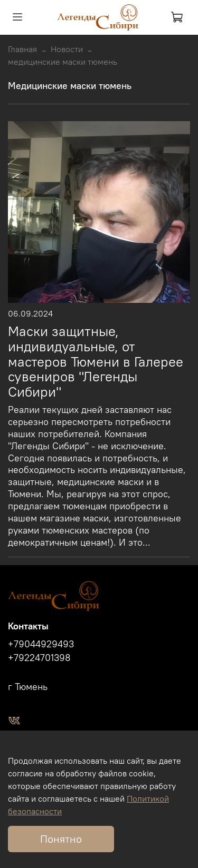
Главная (22, 49)
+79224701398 (39, 658)
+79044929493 (41, 644)
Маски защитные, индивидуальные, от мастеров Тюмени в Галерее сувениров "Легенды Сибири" (96, 362)
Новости (67, 49)
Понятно (61, 839)
